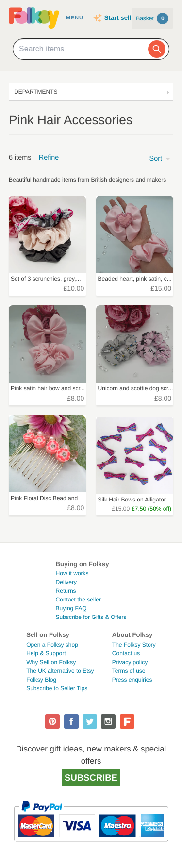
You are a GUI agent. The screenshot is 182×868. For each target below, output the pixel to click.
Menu (75, 18)
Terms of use (129, 671)
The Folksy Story (134, 645)
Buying (71, 608)
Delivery (66, 582)
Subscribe (91, 777)
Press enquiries (132, 680)
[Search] (157, 49)
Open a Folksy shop (52, 645)
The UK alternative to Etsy (60, 671)
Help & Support (46, 653)
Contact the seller (78, 600)
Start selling (123, 18)
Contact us (126, 653)
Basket (152, 18)
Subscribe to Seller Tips (57, 688)
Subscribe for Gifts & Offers (91, 617)
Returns (66, 591)
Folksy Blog (41, 680)
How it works (72, 573)
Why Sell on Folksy (51, 662)
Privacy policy (130, 662)
